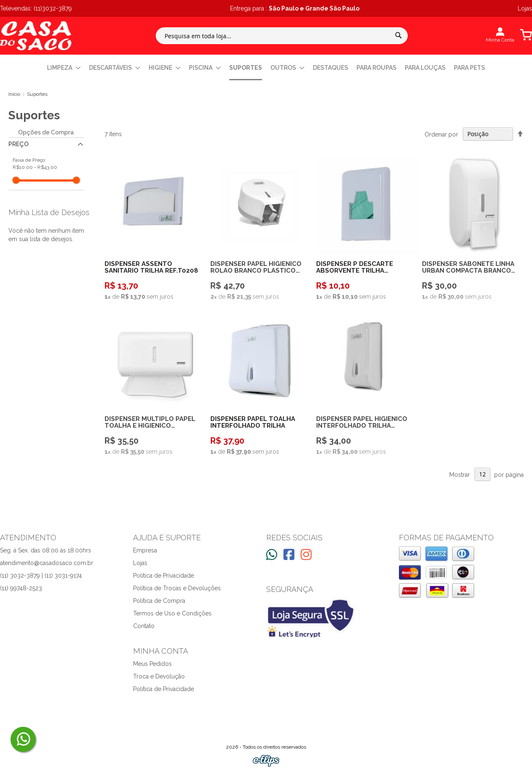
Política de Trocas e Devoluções (177, 588)
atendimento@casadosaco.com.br (47, 563)
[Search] (398, 35)
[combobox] (282, 36)
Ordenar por (441, 134)
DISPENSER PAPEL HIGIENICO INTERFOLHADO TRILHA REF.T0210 (362, 422)
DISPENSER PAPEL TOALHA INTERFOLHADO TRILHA (253, 422)
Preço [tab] (18, 144)
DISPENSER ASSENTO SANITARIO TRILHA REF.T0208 (151, 267)
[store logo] (36, 36)
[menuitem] (64, 68)
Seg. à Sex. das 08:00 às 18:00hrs (46, 550)
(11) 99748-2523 (21, 588)
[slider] (16, 180)
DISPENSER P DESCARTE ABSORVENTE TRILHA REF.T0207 (355, 267)
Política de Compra (159, 601)
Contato (144, 626)
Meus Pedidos (152, 664)
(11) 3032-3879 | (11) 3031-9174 (41, 576)
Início (15, 94)
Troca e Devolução (159, 676)
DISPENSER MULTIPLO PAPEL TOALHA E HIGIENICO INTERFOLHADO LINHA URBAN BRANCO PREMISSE (152, 422)
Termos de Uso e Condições (172, 613)
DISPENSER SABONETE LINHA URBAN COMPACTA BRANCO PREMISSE (468, 267)
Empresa (145, 550)
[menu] (266, 68)
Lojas (140, 563)
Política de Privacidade (164, 576)
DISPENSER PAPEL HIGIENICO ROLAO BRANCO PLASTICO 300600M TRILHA (256, 267)
